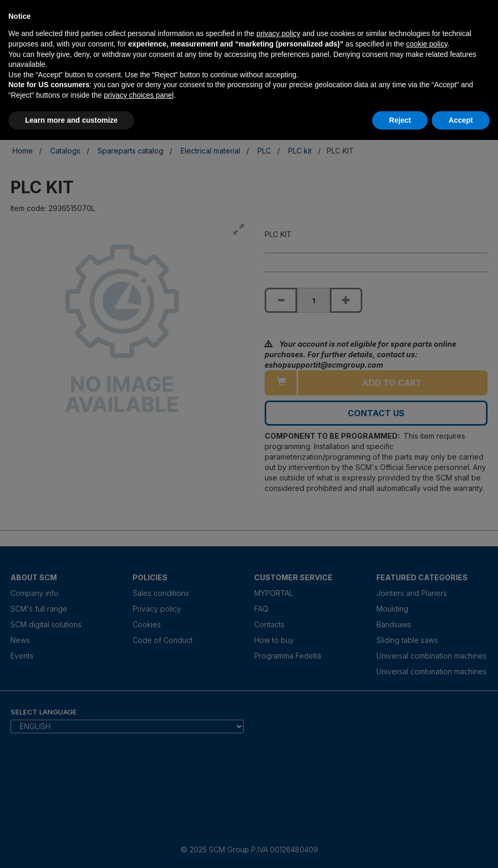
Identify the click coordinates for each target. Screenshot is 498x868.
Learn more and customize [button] (71, 120)
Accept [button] (461, 120)
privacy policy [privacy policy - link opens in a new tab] (278, 33)
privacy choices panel (139, 95)
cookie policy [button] (427, 44)
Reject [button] (400, 120)
